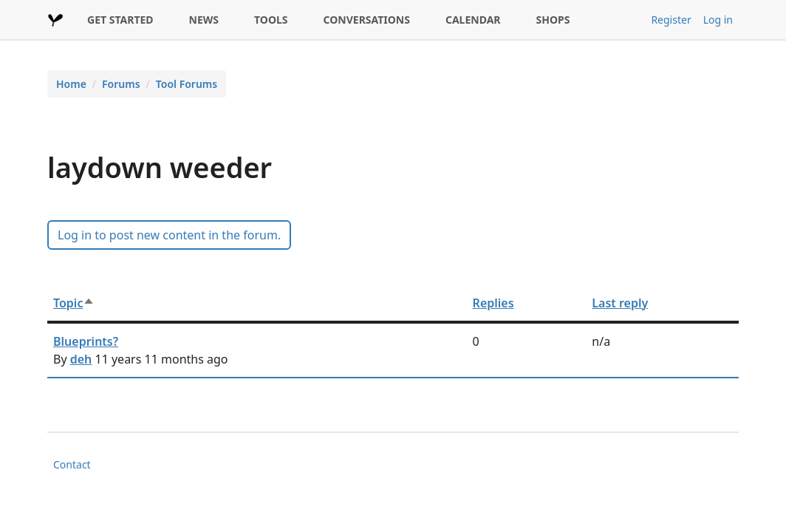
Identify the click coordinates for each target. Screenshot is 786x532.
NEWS (204, 20)
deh (81, 359)
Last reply (620, 303)
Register (671, 20)
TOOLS (271, 20)
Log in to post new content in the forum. (169, 235)
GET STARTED (120, 20)
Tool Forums (187, 84)
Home (71, 84)
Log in (718, 20)
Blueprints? (86, 341)
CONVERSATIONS (367, 20)
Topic (74, 303)
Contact (72, 464)
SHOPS (553, 20)
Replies (493, 303)
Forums (121, 84)
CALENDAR (473, 20)
